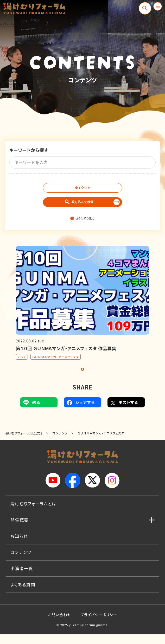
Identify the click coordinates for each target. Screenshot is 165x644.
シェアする (81, 412)
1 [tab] (82, 379)
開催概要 (20, 529)
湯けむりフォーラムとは (33, 513)
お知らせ (19, 545)
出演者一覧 (22, 578)
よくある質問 (23, 594)
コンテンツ (21, 562)
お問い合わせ (60, 624)
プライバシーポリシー (99, 624)
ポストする (124, 412)
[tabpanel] (82, 313)
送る (32, 412)
